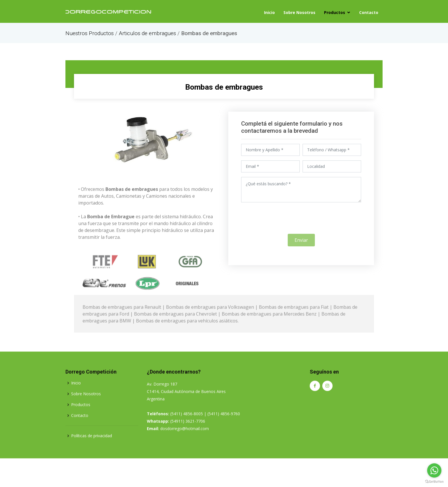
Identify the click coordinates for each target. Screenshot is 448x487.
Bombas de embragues (224, 86)
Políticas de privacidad (92, 456)
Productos (335, 12)
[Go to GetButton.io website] (434, 481)
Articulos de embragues (147, 33)
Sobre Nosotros (299, 12)
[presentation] (301, 221)
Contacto (369, 12)
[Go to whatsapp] (434, 470)
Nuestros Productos (90, 33)
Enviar (301, 243)
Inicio (269, 12)
